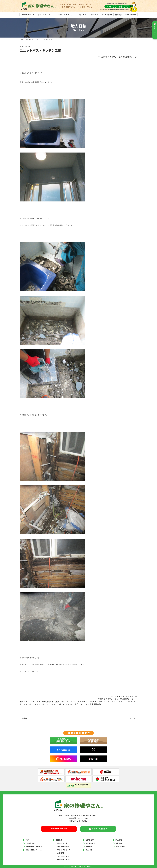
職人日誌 (28, 40)
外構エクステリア (63, 860)
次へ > (133, 718)
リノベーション (62, 856)
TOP (21, 40)
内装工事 (60, 853)
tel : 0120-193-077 (59, 829)
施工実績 (83, 15)
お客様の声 (94, 15)
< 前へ (24, 718)
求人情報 (118, 840)
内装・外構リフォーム (67, 15)
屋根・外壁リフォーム (47, 15)
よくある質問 (107, 15)
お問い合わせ (131, 15)
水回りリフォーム (63, 850)
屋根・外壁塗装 (62, 846)
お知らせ (89, 846)
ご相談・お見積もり (98, 829)
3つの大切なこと (28, 15)
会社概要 (119, 15)
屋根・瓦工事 (61, 843)
